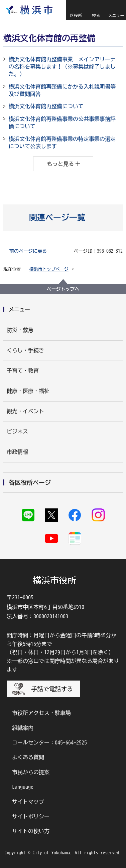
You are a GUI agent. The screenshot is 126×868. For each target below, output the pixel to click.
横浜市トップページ (49, 269)
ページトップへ (63, 289)
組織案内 (23, 728)
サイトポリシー (31, 816)
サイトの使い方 (31, 831)
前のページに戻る (28, 251)
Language (23, 787)
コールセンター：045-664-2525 (49, 742)
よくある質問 (28, 757)
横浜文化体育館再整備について (46, 106)
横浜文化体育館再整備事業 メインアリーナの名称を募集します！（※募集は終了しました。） (62, 67)
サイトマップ (28, 802)
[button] (76, 10)
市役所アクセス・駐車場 (41, 713)
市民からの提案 (31, 772)
